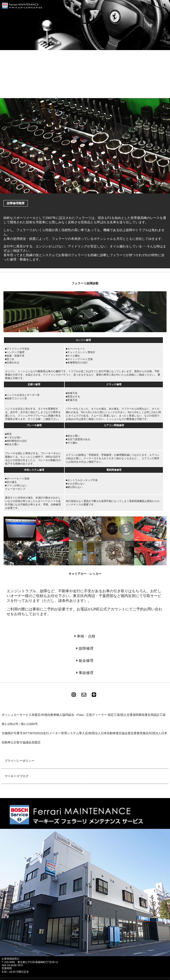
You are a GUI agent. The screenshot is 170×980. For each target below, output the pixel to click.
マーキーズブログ (17, 776)
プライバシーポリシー (20, 761)
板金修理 (86, 661)
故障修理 (86, 648)
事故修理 (86, 673)
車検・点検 (86, 636)
